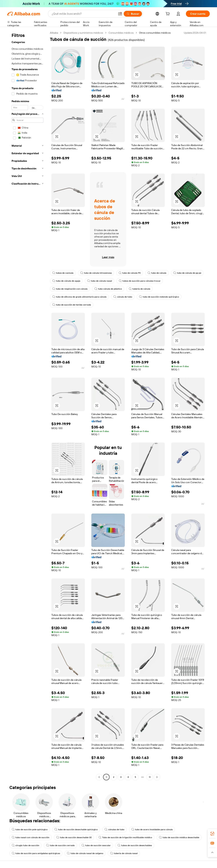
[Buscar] (133, 14)
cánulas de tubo (114, 829)
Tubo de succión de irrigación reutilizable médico (125, 837)
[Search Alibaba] (83, 14)
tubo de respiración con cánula (70, 289)
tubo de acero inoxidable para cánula (152, 829)
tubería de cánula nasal (124, 853)
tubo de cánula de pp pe (187, 273)
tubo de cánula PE (130, 273)
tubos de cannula (63, 273)
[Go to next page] (157, 777)
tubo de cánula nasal (100, 281)
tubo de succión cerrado (60, 845)
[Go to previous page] (99, 777)
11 (150, 777)
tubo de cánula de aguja (66, 281)
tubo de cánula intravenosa (96, 273)
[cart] (168, 14)
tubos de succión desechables (135, 845)
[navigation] (27, 405)
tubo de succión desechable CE (74, 837)
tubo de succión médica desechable (179, 837)
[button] (120, 14)
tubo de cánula (157, 273)
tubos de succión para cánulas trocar (140, 281)
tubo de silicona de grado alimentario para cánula (79, 297)
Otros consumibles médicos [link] (155, 33)
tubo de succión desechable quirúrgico (76, 829)
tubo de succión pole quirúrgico (30, 829)
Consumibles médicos (121, 33)
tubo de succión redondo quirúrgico (159, 297)
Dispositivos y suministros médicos (83, 33)
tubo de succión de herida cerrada (72, 305)
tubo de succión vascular (96, 845)
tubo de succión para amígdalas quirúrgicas (36, 853)
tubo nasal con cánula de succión (31, 837)
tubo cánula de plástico (108, 289)
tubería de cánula (140, 289)
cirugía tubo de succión (25, 845)
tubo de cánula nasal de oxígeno (85, 853)
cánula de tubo (123, 297)
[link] (212, 834)
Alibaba (54, 33)
